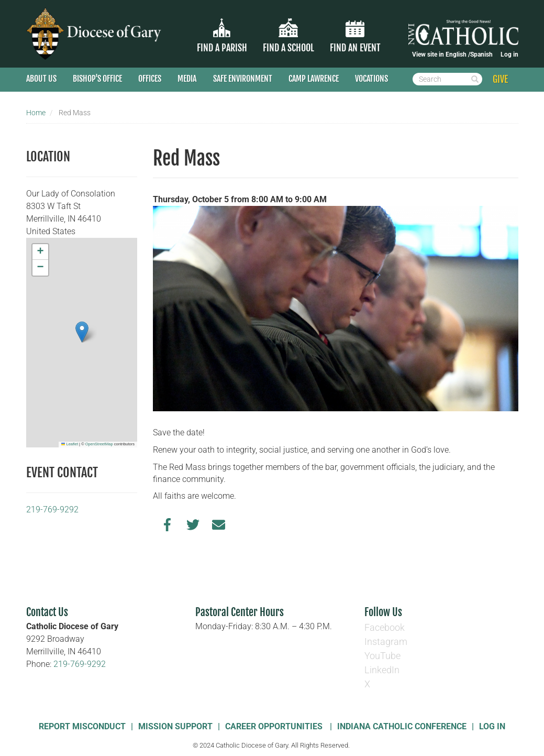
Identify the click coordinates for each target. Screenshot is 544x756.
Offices (150, 79)
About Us (41, 79)
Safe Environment (243, 79)
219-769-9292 (52, 510)
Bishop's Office (97, 79)
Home (36, 113)
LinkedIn (382, 670)
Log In (492, 726)
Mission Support (175, 726)
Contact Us (47, 612)
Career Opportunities (275, 726)
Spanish (481, 54)
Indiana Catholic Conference (402, 726)
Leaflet (70, 444)
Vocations (371, 79)
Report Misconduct (82, 726)
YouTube (382, 656)
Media (187, 79)
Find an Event (355, 48)
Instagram (386, 642)
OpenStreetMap (99, 444)
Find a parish (222, 48)
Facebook (385, 627)
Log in (509, 54)
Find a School (288, 48)
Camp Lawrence (314, 79)
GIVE (500, 79)
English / (458, 54)
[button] (82, 332)
